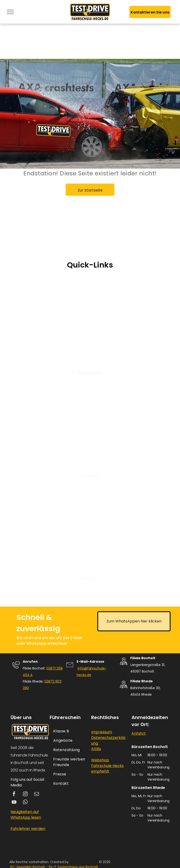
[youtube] (14, 803)
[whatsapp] (25, 803)
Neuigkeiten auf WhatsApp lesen (26, 815)
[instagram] (25, 794)
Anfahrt (139, 733)
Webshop (100, 760)
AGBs (96, 749)
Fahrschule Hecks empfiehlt (107, 769)
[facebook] (14, 794)
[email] (37, 794)
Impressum (102, 732)
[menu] (10, 12)
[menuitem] (70, 731)
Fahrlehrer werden (28, 829)
